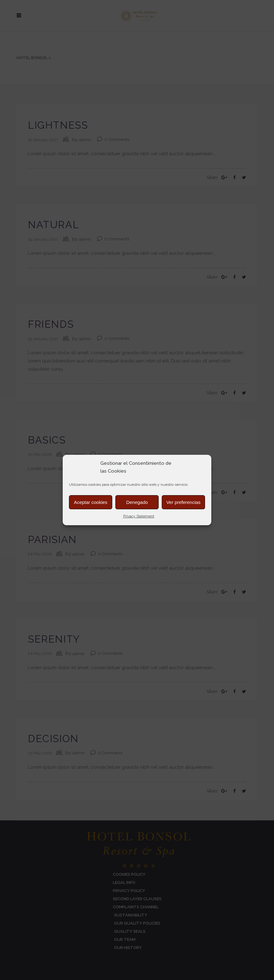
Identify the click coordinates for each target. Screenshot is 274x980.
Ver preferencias (183, 502)
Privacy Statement (139, 516)
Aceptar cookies (91, 502)
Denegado (137, 502)
